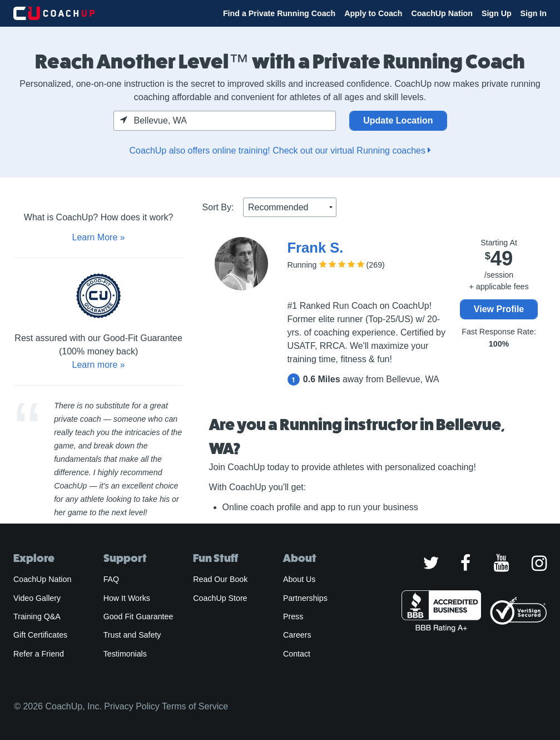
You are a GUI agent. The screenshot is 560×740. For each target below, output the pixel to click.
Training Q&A (37, 616)
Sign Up (497, 13)
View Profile (499, 309)
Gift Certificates (40, 635)
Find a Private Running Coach (279, 13)
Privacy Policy (132, 706)
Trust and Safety (132, 635)
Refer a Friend (39, 654)
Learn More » (99, 237)
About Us (299, 579)
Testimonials (125, 654)
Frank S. (315, 248)
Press (293, 616)
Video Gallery (37, 598)
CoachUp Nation (442, 13)
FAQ (111, 579)
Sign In (534, 13)
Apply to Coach (373, 13)
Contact (297, 654)
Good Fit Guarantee (138, 616)
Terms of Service (195, 706)
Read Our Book (220, 579)
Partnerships (305, 598)
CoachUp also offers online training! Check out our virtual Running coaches (280, 151)
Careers (297, 635)
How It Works (127, 598)
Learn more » (99, 365)
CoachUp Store (220, 598)
